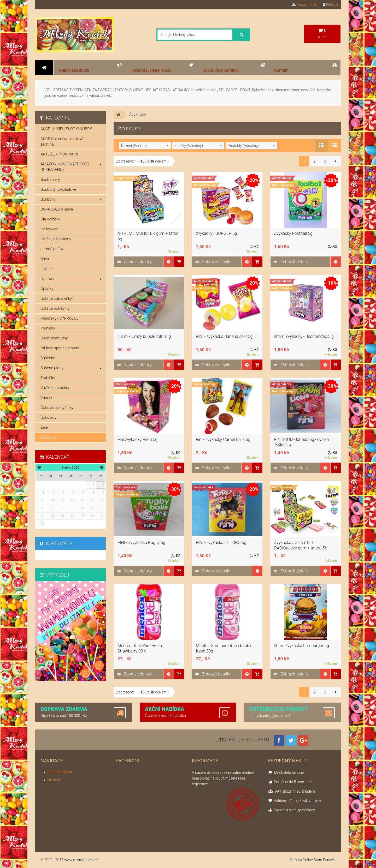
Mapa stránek (304, 5)
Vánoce (47, 398)
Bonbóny (71, 199)
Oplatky (47, 289)
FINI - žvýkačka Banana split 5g (224, 336)
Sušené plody (71, 368)
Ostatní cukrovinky (56, 298)
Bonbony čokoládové (58, 189)
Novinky (54, 780)
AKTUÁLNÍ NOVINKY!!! (60, 154)
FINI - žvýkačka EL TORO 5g (221, 543)
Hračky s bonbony (56, 239)
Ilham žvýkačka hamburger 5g (302, 646)
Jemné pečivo (52, 249)
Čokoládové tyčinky (57, 408)
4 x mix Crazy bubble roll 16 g (144, 336)
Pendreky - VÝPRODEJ (60, 318)
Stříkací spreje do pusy (60, 348)
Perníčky (48, 328)
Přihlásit (330, 5)
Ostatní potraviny (55, 308)
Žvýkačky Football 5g (293, 233)
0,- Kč (322, 34)
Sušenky (48, 358)
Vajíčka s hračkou (55, 388)
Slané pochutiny (54, 338)
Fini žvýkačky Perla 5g (137, 439)
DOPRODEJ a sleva (57, 209)
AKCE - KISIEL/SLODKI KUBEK (66, 129)
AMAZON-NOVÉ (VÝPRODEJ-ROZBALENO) (71, 167)
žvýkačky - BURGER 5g (216, 233)
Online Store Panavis (319, 860)
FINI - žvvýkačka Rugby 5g (141, 543)
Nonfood (71, 279)
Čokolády (48, 417)
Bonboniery (50, 179)
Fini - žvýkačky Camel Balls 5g (223, 439)
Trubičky (48, 378)
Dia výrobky (50, 219)
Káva (45, 259)
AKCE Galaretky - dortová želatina (62, 142)
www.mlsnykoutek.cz (81, 860)
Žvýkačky (48, 437)
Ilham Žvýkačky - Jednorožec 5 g (304, 336)
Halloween (49, 229)
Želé (44, 427)
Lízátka (47, 269)
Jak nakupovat (60, 772)
